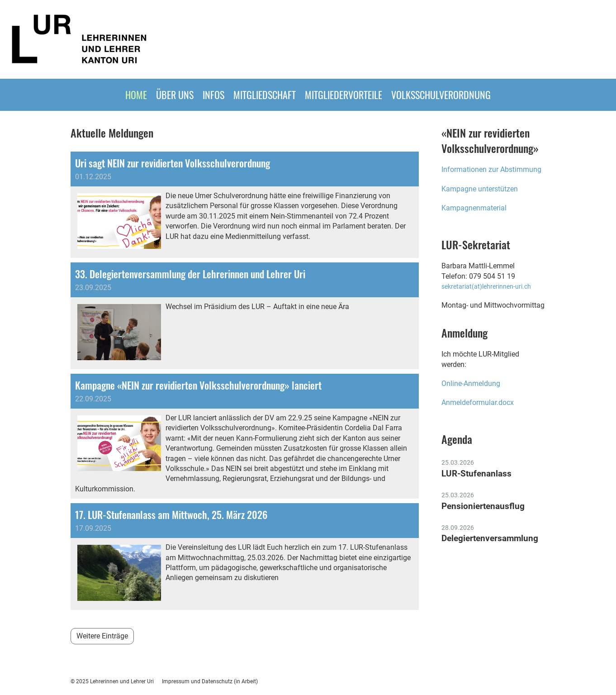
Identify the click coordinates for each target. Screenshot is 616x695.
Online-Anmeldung (472, 383)
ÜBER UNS (175, 95)
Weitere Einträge (102, 636)
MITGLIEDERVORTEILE (344, 95)
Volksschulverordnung (441, 95)
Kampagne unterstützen (480, 189)
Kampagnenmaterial (474, 208)
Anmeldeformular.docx (478, 402)
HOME (136, 95)
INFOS (213, 95)
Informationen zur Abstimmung (491, 169)
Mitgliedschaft (265, 95)
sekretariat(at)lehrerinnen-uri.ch (486, 287)
